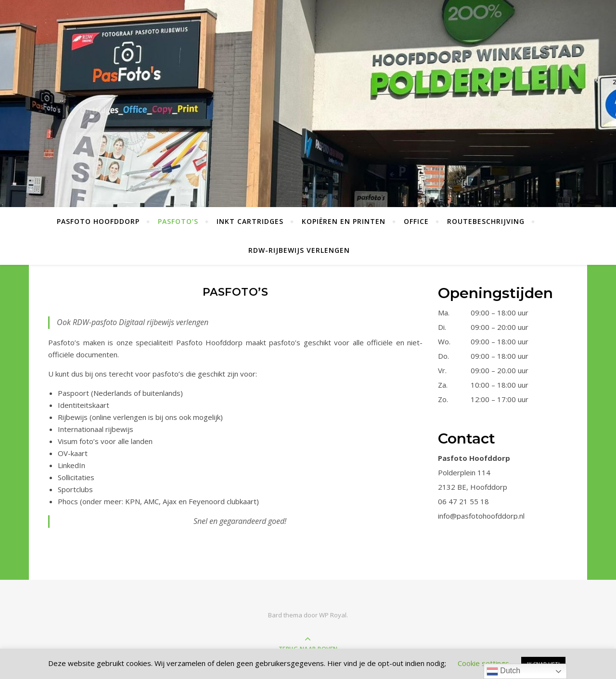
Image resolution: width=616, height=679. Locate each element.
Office (416, 221)
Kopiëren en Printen (344, 221)
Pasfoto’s (178, 221)
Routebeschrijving (486, 221)
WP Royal (333, 615)
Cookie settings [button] (483, 663)
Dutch (503, 671)
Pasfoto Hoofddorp (98, 221)
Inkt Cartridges (250, 221)
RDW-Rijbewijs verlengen (299, 250)
